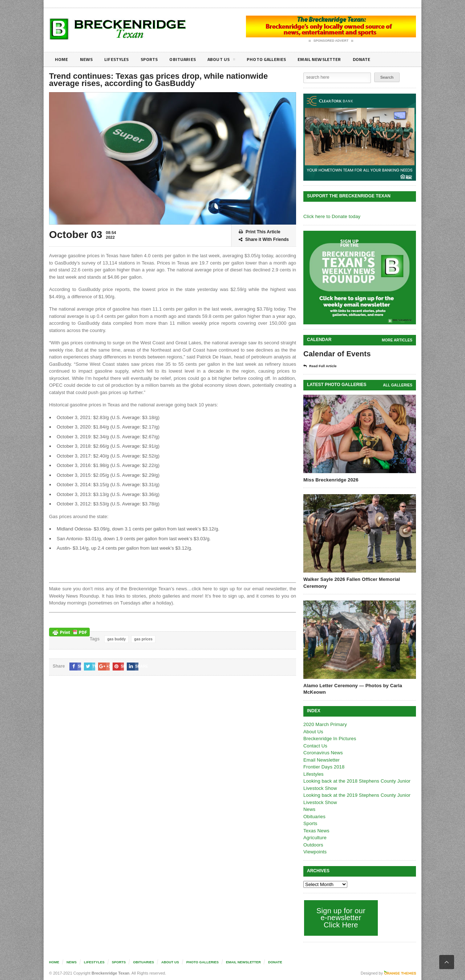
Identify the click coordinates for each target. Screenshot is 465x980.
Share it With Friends (264, 240)
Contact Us (315, 746)
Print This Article (260, 232)
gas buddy (116, 639)
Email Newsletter (334, 59)
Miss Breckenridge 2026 (330, 480)
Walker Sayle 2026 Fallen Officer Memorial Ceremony (351, 583)
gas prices (143, 639)
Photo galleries (278, 59)
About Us (230, 61)
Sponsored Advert (331, 41)
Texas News (316, 831)
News (88, 59)
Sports (155, 59)
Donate (379, 59)
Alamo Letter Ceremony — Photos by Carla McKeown (352, 689)
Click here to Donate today (331, 216)
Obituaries (190, 59)
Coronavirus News (323, 753)
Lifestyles (120, 59)
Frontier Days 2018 (324, 767)
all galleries (398, 385)
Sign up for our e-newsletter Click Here (340, 918)
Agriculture (315, 838)
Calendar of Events (336, 354)
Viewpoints (315, 852)
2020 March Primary (325, 724)
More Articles (397, 340)
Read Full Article (322, 366)
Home (62, 59)
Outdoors (313, 845)
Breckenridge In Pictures (329, 739)
